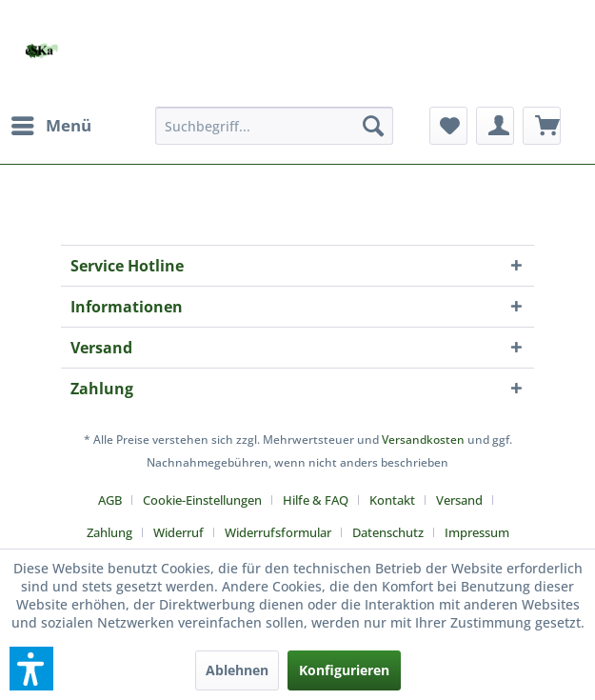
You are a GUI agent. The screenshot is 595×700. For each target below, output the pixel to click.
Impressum (477, 532)
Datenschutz (388, 532)
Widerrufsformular (278, 532)
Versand (459, 500)
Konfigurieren (344, 670)
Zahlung (109, 532)
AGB (110, 500)
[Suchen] (373, 126)
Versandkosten (423, 440)
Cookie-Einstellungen (202, 500)
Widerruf (178, 532)
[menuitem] (50, 126)
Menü (51, 123)
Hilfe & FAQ (316, 500)
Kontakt (392, 500)
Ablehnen (237, 670)
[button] (31, 669)
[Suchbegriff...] (274, 126)
